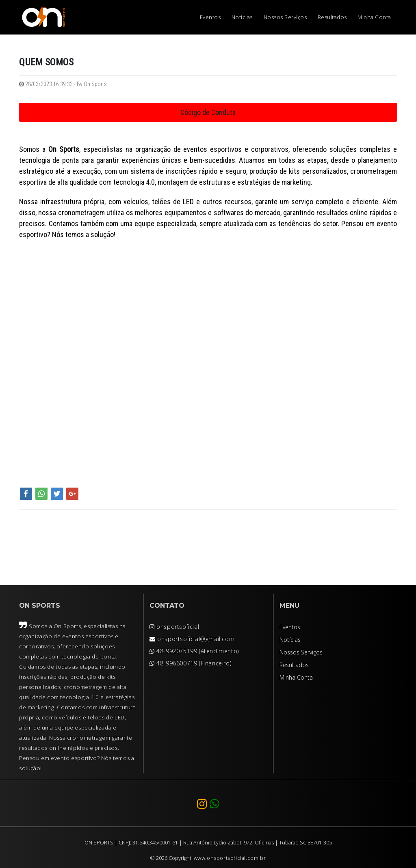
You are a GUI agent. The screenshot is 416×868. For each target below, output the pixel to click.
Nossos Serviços (285, 17)
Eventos (210, 17)
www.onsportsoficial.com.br (230, 858)
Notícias (242, 17)
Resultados (332, 17)
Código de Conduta (208, 112)
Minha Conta (374, 17)
